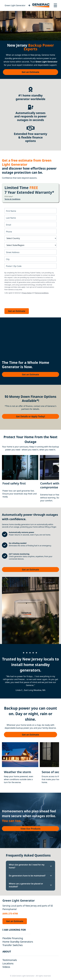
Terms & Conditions (12, 199)
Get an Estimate (30, 72)
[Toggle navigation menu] (55, 5)
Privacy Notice (27, 293)
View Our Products (31, 829)
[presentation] (23, 300)
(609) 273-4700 (10, 914)
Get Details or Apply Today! (30, 416)
